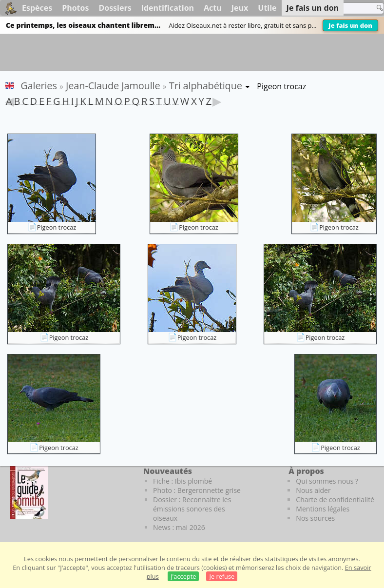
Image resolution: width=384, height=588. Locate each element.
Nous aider (313, 490)
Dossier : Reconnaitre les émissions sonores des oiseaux (192, 509)
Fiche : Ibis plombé (182, 481)
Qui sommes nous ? (327, 481)
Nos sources (315, 518)
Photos (75, 8)
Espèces (37, 8)
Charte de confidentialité (335, 500)
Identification (168, 8)
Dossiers (115, 8)
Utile (267, 8)
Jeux (240, 8)
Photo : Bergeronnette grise (197, 490)
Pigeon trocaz (57, 227)
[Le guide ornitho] (29, 492)
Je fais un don (350, 25)
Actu (213, 8)
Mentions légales (323, 509)
